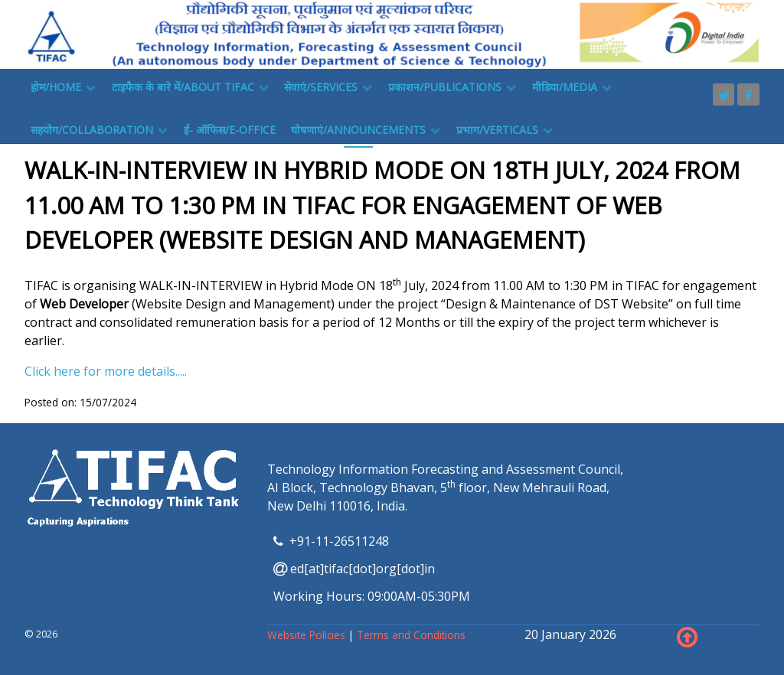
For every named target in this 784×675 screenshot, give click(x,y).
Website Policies (308, 635)
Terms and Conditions (411, 635)
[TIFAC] (392, 33)
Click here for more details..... (106, 371)
